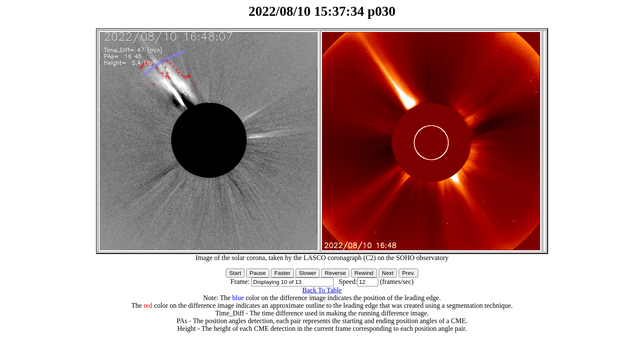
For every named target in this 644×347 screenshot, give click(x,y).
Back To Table (322, 290)
